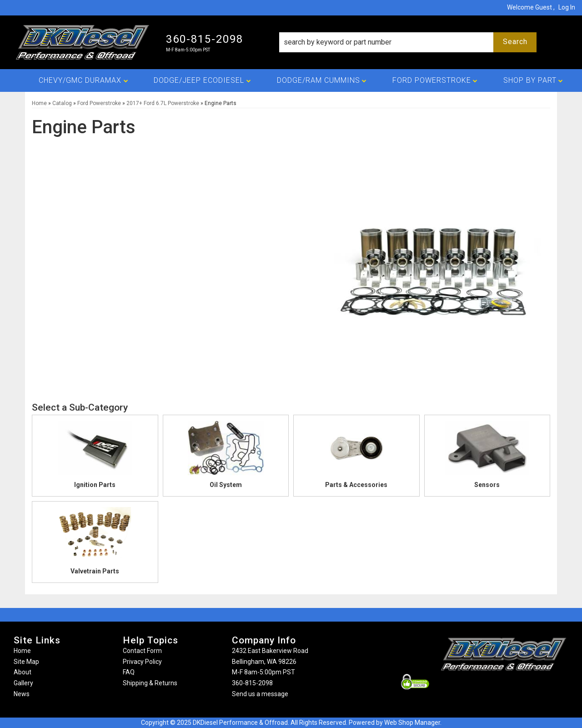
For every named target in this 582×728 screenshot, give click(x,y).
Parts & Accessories (356, 485)
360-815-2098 (252, 683)
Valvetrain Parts (95, 571)
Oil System (226, 485)
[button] (408, 42)
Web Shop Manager (412, 723)
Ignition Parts (95, 485)
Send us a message (260, 694)
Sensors (487, 485)
